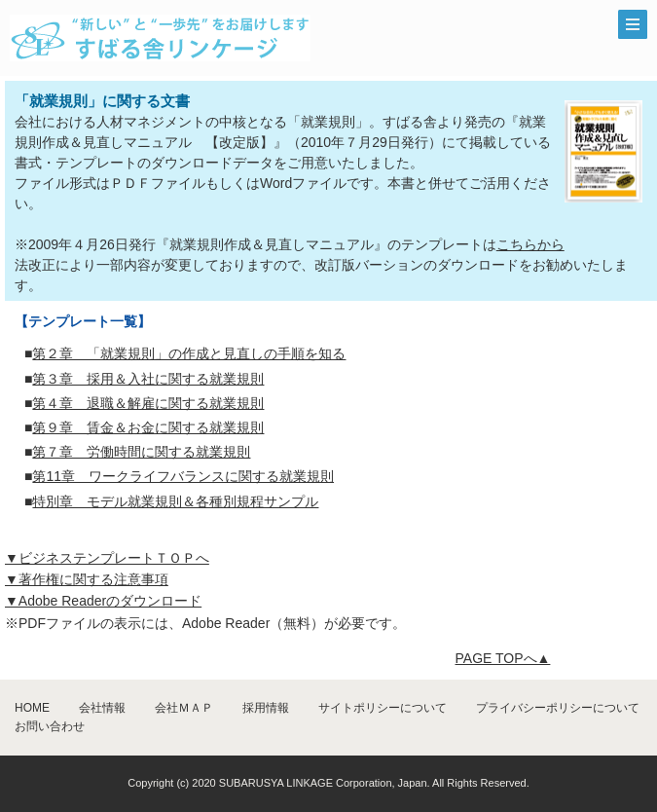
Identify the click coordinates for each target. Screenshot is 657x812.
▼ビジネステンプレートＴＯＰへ (107, 558)
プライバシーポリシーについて (558, 708)
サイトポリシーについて (383, 708)
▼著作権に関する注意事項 (87, 579)
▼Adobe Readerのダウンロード (103, 601)
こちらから (530, 244)
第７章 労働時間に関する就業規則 (141, 452)
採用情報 (266, 708)
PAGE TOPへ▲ (503, 658)
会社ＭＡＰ (184, 708)
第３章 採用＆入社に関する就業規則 (148, 379)
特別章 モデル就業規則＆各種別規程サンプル (175, 501)
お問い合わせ (50, 726)
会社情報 (102, 708)
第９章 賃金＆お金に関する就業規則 (148, 427)
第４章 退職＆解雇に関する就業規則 (148, 403)
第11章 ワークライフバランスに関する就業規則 (183, 476)
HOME (32, 708)
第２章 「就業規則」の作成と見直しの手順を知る (189, 353)
